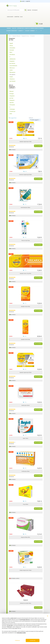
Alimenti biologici (12, 93)
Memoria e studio (12, 69)
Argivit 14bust (26, 438)
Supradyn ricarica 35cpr (26, 307)
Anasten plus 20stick (26, 405)
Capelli (11, 43)
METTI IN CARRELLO (38, 146)
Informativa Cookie (21, 633)
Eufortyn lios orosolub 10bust (26, 603)
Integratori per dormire (12, 62)
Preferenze (17, 640)
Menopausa (12, 72)
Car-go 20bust (26, 504)
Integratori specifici (12, 101)
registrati (28, 1)
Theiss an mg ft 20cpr (26, 241)
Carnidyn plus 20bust (26, 471)
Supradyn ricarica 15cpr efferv (26, 273)
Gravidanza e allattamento (13, 57)
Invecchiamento (13, 66)
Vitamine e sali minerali (12, 80)
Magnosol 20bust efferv (26, 537)
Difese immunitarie (12, 47)
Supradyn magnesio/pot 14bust (26, 142)
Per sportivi (12, 75)
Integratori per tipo (12, 97)
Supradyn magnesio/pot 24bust (26, 372)
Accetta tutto (33, 640)
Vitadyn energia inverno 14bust (26, 570)
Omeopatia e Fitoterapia (12, 107)
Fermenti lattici (12, 51)
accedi (23, 1)
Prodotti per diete (12, 113)
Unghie (11, 77)
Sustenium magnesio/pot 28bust (26, 175)
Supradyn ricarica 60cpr (26, 339)
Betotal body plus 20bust (26, 208)
